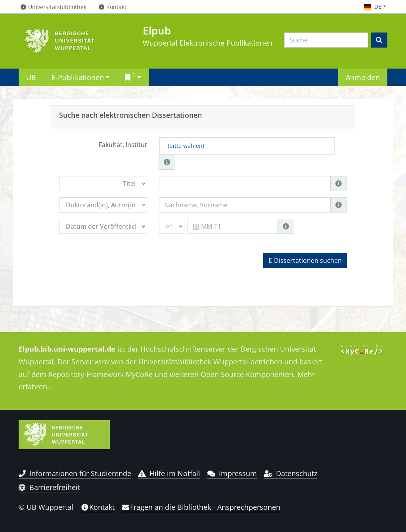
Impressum (232, 473)
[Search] (326, 40)
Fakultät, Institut (123, 145)
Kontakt (98, 507)
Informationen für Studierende (75, 473)
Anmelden (363, 77)
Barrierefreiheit (49, 487)
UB (31, 77)
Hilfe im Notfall (169, 473)
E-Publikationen (78, 77)
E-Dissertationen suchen (305, 260)
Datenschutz (290, 473)
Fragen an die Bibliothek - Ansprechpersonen (201, 507)
